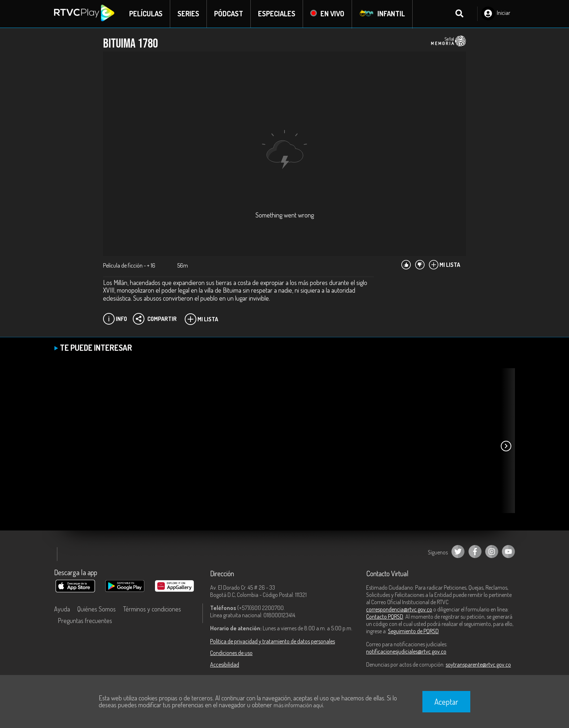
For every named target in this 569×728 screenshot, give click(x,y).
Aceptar (446, 701)
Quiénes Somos (97, 609)
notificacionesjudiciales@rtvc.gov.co (406, 652)
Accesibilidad (225, 665)
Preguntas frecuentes (85, 621)
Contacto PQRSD (385, 617)
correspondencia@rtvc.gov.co (399, 610)
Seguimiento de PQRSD (413, 631)
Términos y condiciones (152, 609)
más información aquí (298, 705)
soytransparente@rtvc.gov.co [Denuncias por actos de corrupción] (478, 665)
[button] (506, 447)
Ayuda (62, 609)
